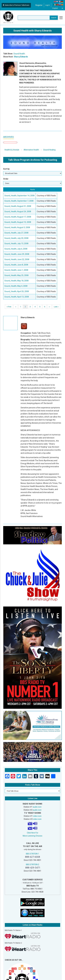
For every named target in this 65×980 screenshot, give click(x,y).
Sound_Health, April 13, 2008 (17, 297)
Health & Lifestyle (12, 150)
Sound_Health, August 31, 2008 (18, 206)
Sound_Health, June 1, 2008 (16, 270)
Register (39, 5)
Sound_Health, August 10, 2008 (18, 222)
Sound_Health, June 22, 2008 (17, 259)
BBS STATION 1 (32, 854)
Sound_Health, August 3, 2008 (17, 227)
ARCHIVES (8, 137)
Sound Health (19, 54)
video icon (37, 816)
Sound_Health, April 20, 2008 (17, 291)
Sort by (6, 169)
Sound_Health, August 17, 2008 (18, 217)
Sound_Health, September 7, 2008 (19, 201)
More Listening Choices (32, 836)
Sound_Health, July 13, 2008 (16, 244)
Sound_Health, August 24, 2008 (18, 212)
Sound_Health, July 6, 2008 (16, 249)
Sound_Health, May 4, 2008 (16, 286)
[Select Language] (58, 8)
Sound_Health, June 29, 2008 (17, 254)
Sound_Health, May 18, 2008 (16, 281)
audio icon (37, 807)
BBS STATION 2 (32, 864)
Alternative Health (31, 150)
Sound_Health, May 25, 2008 (16, 275)
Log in (48, 5)
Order (6, 179)
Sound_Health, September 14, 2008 (19, 196)
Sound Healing (49, 150)
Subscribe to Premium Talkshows (16, 5)
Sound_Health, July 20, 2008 (16, 238)
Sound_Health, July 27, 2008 (16, 233)
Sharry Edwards (21, 57)
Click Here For (33, 833)
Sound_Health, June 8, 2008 (16, 265)
